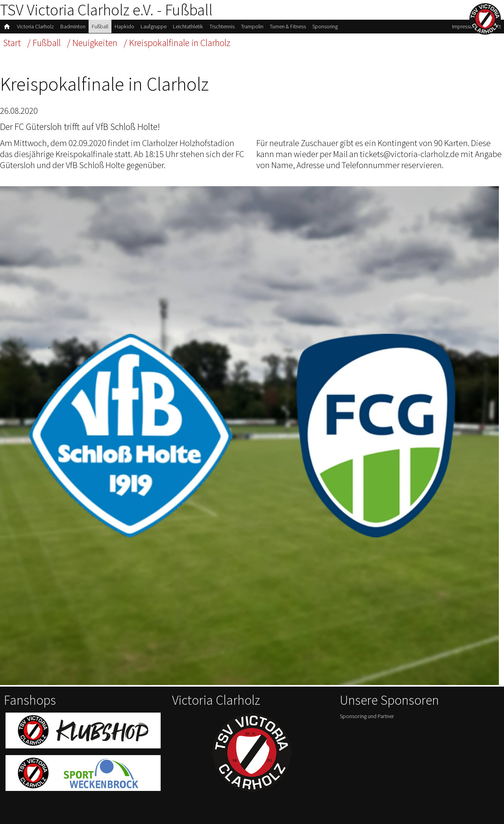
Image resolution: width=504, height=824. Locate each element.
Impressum (464, 26)
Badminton (73, 26)
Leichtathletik (188, 26)
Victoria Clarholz (35, 26)
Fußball (100, 26)
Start (12, 43)
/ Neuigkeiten (92, 43)
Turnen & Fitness (288, 26)
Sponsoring (325, 26)
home (7, 27)
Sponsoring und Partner (367, 716)
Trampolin (252, 26)
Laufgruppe (154, 26)
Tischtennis (222, 26)
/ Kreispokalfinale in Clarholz (177, 43)
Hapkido (124, 26)
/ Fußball (44, 43)
